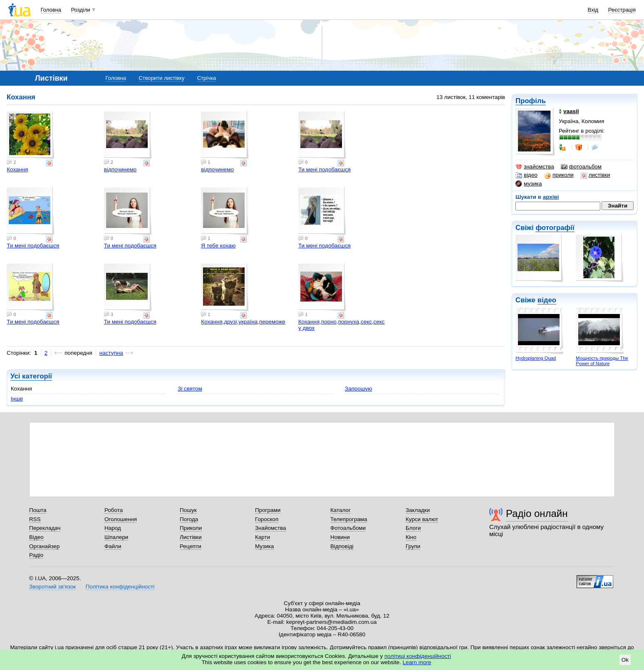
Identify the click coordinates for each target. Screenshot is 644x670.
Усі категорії (31, 376)
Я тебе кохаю (218, 246)
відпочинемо (120, 169)
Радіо (36, 555)
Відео (36, 537)
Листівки (191, 537)
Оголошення (121, 519)
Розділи (81, 10)
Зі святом (190, 389)
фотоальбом (581, 167)
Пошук (188, 510)
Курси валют (422, 519)
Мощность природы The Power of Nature (602, 361)
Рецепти (191, 546)
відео (526, 175)
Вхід (593, 10)
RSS (35, 519)
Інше (17, 399)
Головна (51, 10)
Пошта (38, 510)
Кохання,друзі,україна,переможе (243, 322)
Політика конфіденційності (120, 587)
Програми (268, 510)
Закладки (418, 510)
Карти (263, 537)
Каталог (341, 510)
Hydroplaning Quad (536, 358)
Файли (113, 546)
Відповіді (342, 546)
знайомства (535, 167)
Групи (413, 546)
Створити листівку (161, 78)
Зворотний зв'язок (52, 587)
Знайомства (271, 528)
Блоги (413, 528)
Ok (625, 660)
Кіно (411, 537)
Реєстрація (622, 10)
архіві (551, 197)
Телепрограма (349, 519)
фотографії (555, 228)
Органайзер (44, 546)
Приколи (191, 528)
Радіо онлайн (537, 513)
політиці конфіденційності (418, 656)
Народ (113, 528)
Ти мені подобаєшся (324, 169)
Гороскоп (267, 519)
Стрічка (207, 78)
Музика (264, 546)
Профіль (531, 101)
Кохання (17, 169)
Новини (340, 537)
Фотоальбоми (348, 528)
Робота (114, 510)
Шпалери (116, 537)
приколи (559, 175)
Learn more (417, 662)
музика (529, 184)
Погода (189, 519)
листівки (595, 175)
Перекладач (45, 528)
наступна (111, 353)
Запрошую (358, 389)
